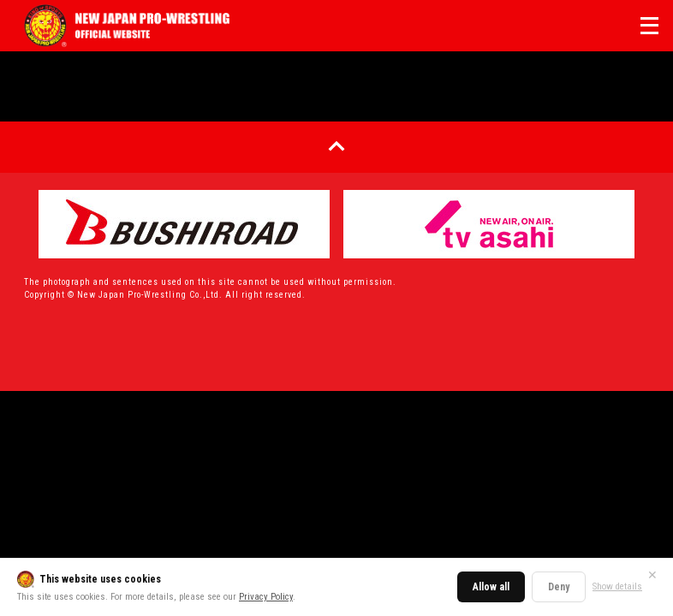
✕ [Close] (652, 575)
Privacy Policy (266, 597)
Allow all (491, 587)
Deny (559, 587)
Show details (617, 586)
